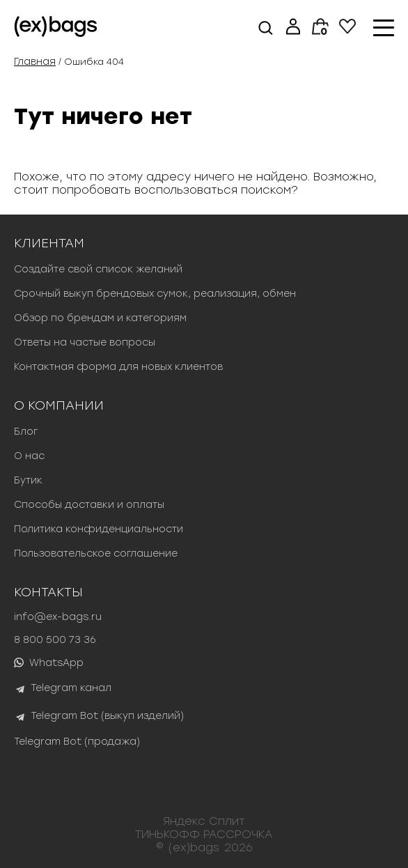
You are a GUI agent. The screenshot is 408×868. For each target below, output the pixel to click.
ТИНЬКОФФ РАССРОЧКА (204, 834)
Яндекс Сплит (204, 821)
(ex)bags (194, 847)
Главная (35, 62)
